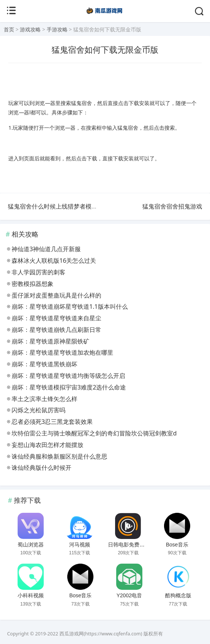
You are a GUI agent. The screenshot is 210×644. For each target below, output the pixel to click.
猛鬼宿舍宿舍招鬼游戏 (172, 206)
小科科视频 (31, 595)
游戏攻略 (30, 29)
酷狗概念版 (178, 595)
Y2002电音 (129, 595)
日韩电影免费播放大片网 (137, 545)
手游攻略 (57, 29)
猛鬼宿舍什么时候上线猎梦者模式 (53, 206)
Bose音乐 (177, 545)
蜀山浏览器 (31, 545)
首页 (9, 29)
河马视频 (80, 545)
